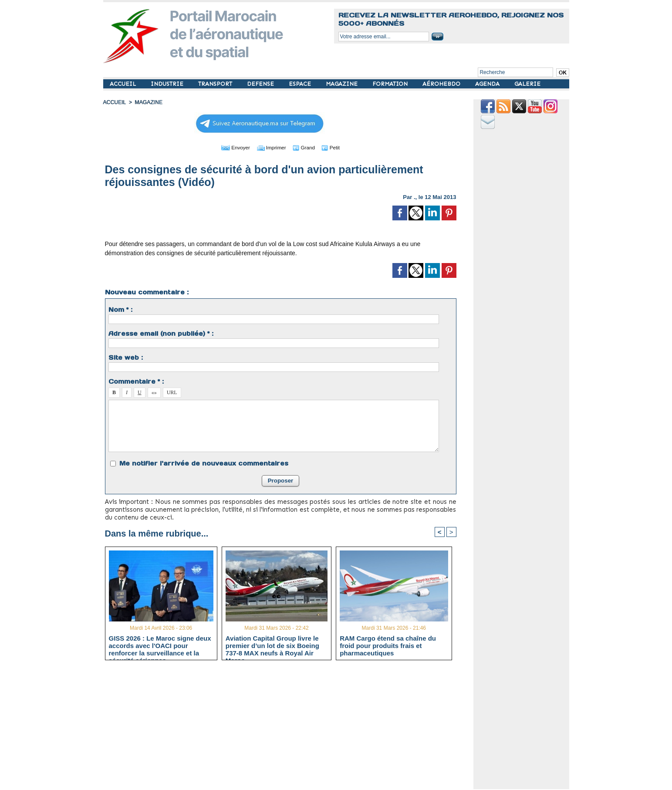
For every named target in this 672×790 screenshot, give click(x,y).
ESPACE (301, 84)
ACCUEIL (124, 84)
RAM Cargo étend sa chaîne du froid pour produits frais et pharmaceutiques (388, 645)
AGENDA (488, 84)
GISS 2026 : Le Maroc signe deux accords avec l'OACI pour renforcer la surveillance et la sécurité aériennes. (160, 645)
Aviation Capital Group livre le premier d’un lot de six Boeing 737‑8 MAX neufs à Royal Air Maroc (272, 645)
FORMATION (391, 84)
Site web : (126, 358)
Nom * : (120, 310)
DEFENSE (261, 84)
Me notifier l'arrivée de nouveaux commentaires (204, 463)
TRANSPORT (216, 84)
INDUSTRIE (168, 84)
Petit (336, 147)
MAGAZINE (343, 84)
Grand (307, 147)
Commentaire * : (136, 381)
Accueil (115, 102)
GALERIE (527, 84)
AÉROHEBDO (442, 84)
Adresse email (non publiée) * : (161, 334)
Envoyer (231, 147)
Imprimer (271, 147)
